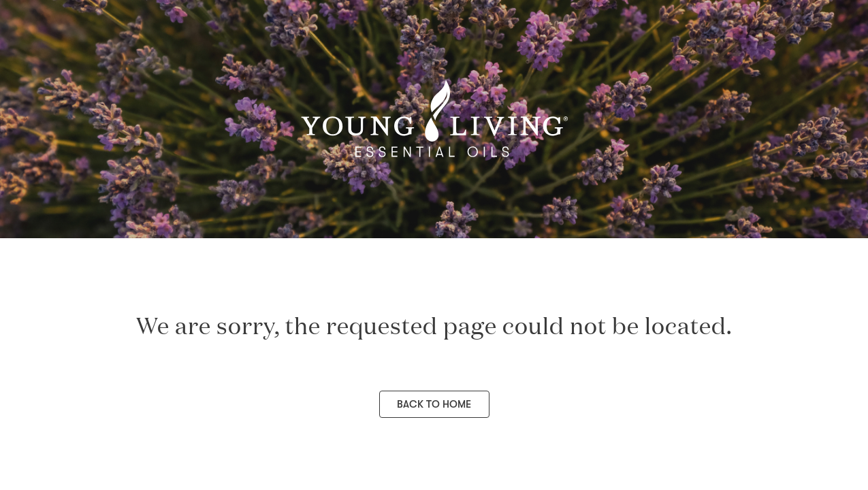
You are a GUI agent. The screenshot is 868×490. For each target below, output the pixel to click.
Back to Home (434, 404)
